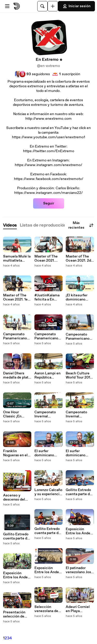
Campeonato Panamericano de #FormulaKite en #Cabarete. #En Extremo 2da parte (46, 336)
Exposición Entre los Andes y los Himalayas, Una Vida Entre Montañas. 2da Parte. (17, 575)
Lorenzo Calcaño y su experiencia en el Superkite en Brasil (48, 492)
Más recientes (81, 225)
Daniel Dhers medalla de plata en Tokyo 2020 (17, 375)
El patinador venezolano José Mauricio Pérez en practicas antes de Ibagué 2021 (79, 570)
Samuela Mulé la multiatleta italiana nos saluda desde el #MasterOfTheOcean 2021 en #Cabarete (17, 259)
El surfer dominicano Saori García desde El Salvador (76, 453)
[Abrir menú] (7, 6)
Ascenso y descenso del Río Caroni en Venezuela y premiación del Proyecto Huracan (16, 497)
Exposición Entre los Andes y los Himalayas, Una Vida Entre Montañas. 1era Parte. (48, 570)
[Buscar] (42, 6)
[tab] (10, 225)
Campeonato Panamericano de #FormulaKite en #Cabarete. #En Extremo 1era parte (78, 337)
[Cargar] (53, 6)
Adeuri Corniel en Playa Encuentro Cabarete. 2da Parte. (78, 609)
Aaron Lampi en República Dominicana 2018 (47, 375)
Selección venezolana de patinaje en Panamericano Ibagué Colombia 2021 (48, 609)
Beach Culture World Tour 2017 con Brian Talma (79, 375)
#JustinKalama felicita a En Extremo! (47, 297)
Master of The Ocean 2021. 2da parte (79, 259)
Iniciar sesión (76, 6)
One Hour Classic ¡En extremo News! (16, 414)
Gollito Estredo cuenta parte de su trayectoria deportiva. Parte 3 (79, 492)
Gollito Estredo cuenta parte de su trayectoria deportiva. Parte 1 (48, 531)
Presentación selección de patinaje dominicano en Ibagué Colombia (17, 614)
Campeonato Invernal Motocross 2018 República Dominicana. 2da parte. (80, 414)
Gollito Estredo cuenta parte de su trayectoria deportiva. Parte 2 (17, 536)
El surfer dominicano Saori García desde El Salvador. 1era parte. (46, 453)
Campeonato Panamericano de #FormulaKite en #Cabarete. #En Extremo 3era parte (15, 336)
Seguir (49, 203)
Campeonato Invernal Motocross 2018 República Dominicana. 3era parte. (48, 414)
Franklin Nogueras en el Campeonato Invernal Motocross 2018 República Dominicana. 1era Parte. (17, 453)
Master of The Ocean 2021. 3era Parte (46, 259)
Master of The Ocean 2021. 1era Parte (17, 297)
